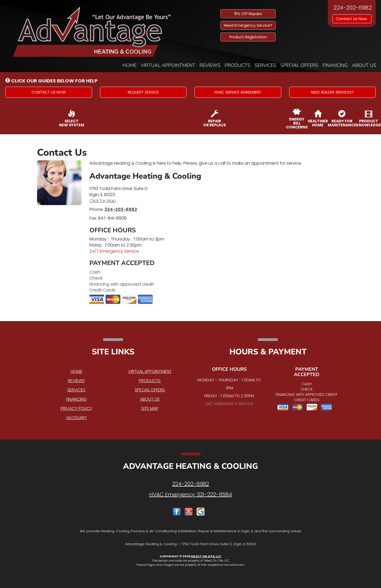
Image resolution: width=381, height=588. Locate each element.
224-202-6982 (121, 209)
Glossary (76, 418)
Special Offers (299, 65)
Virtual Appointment (168, 65)
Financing (335, 65)
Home (130, 65)
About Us (364, 65)
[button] (49, 92)
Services (265, 65)
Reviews (210, 65)
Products (237, 65)
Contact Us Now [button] (352, 19)
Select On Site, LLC (206, 556)
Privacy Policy (76, 408)
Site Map (150, 408)
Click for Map (103, 201)
